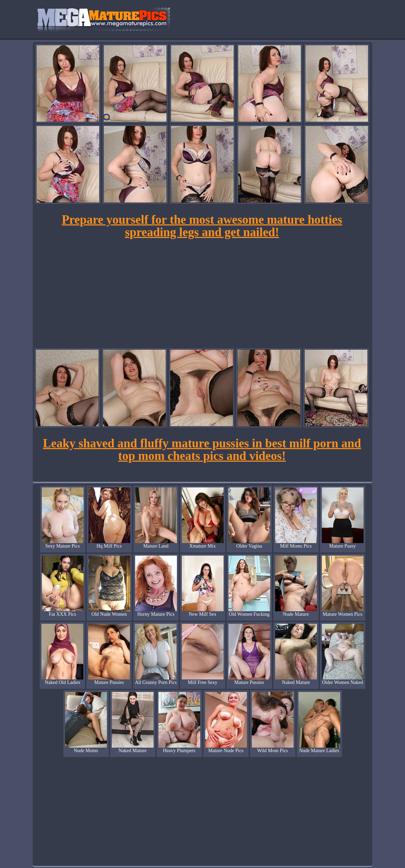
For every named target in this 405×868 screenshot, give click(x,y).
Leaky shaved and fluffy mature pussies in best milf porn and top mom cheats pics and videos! (202, 450)
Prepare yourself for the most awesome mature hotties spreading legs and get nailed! (202, 226)
